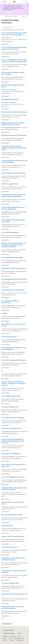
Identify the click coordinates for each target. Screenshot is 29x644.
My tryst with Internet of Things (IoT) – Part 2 (13, 503)
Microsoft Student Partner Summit (12, 515)
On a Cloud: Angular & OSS (10, 407)
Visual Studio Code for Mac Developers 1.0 (14, 268)
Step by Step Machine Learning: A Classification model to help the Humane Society (14, 148)
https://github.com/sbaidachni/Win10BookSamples (13, 92)
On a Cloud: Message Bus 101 (10, 232)
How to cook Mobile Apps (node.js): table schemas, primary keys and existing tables (14, 61)
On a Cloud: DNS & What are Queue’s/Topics (10, 302)
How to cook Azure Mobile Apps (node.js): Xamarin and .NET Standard (14, 48)
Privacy (10, 638)
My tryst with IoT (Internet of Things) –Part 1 (14, 595)
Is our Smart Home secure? (10, 547)
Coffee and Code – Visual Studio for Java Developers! (14, 571)
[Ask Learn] (24, 16)
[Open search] (23, 2)
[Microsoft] (15, 2)
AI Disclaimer (5, 636)
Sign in (27, 2)
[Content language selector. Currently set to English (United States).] (8, 630)
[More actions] (26, 16)
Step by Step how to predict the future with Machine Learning (13, 559)
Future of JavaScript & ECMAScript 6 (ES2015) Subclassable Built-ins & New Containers (13, 441)
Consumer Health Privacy (19, 638)
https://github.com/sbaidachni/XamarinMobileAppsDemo (14, 39)
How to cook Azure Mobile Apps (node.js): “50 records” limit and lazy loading (14, 34)
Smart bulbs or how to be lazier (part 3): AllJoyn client (14, 465)
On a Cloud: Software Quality (10, 583)
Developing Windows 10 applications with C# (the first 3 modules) (14, 489)
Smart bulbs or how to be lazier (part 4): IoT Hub (14, 325)
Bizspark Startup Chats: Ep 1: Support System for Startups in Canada (13, 124)
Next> (3, 619)
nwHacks (4, 313)
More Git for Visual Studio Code (11, 428)
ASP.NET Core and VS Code (10, 184)
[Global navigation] (1, 2)
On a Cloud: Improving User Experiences (14, 360)
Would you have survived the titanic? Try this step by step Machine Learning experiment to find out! (14, 245)
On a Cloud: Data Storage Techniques (13, 418)
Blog (18, 636)
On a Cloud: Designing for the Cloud (12, 477)
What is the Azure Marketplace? (11, 454)
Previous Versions (13, 636)
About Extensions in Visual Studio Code (13, 173)
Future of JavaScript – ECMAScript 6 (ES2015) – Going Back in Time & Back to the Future (14, 383)
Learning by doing (7, 526)
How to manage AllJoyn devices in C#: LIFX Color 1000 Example (14, 161)
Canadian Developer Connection (11, 16)
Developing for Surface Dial (10, 99)
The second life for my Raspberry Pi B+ (13, 290)
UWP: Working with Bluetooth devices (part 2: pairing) (13, 73)
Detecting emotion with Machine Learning (14, 112)
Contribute (5, 638)
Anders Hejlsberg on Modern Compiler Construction (13, 221)
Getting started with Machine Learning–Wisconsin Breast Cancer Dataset (14, 195)
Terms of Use (5, 640)
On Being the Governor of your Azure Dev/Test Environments (13, 607)
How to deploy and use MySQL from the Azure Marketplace (14, 348)
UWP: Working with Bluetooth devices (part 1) (13, 86)
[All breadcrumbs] (3, 16)
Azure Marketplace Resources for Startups (14, 279)
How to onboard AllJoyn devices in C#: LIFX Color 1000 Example (13, 208)
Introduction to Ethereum (9, 337)
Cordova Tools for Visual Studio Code (13, 536)
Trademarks (11, 640)
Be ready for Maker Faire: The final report (14, 135)
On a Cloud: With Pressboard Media (12, 257)
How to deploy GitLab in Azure (11, 396)
